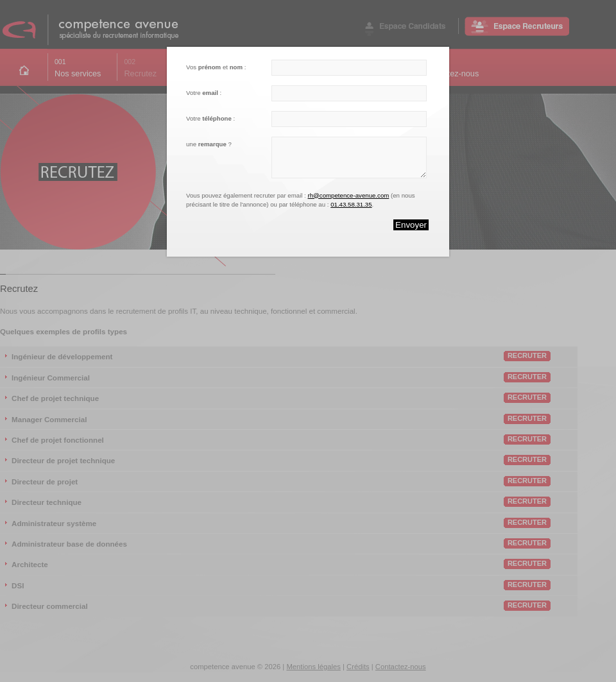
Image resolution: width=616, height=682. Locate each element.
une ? (209, 144)
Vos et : (216, 67)
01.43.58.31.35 (351, 204)
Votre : (204, 93)
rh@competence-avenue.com (348, 195)
